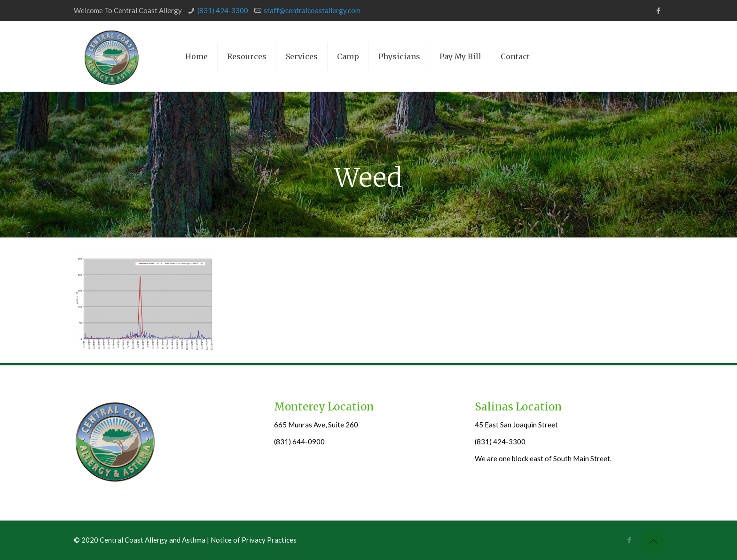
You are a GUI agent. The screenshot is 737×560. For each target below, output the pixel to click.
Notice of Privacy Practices (254, 540)
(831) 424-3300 (223, 10)
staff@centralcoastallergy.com (312, 10)
